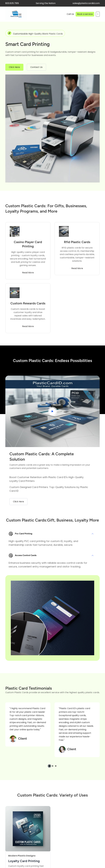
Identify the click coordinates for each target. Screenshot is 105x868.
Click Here (14, 67)
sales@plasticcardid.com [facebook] (86, 3)
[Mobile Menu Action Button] (98, 14)
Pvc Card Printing (20, 534)
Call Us (70, 14)
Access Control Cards (23, 555)
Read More (28, 273)
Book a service (85, 14)
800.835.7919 (12, 3)
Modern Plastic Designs (22, 856)
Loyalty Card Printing (24, 861)
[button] (49, 766)
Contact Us (36, 67)
